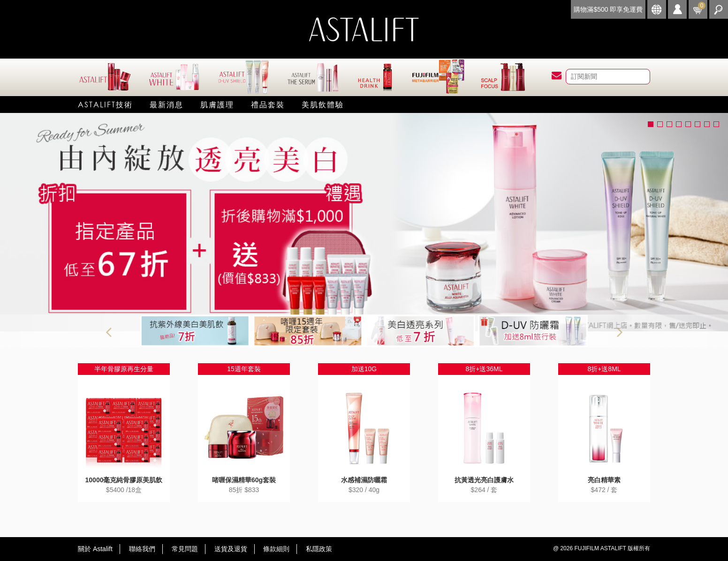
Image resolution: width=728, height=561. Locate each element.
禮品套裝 (268, 104)
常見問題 (185, 549)
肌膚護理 (217, 104)
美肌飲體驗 (323, 104)
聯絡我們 (142, 549)
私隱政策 (319, 549)
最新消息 (167, 104)
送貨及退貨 (231, 549)
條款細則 (276, 549)
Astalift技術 (105, 104)
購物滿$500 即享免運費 (608, 9)
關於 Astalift (95, 549)
